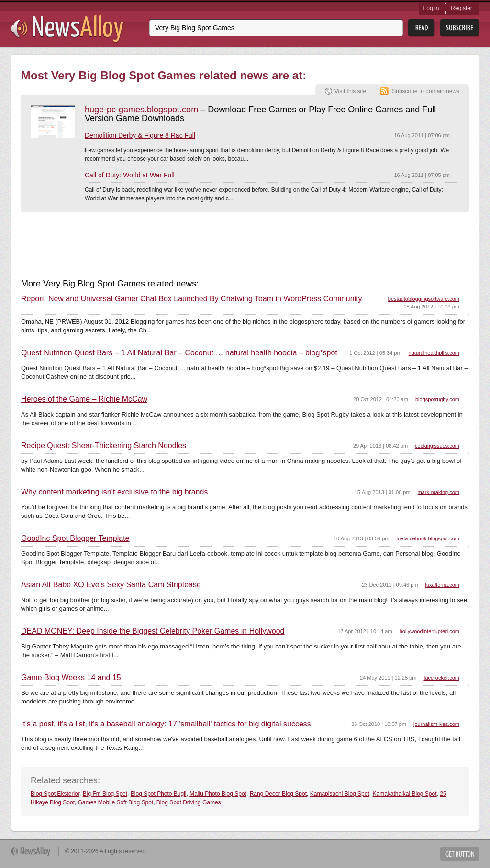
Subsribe (460, 28)
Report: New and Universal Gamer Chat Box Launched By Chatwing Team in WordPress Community (192, 299)
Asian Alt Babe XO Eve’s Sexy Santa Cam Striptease (111, 585)
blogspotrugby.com (437, 399)
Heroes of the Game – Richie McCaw (84, 399)
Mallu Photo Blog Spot (218, 794)
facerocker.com (441, 678)
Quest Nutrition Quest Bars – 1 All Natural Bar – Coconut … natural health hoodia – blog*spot (179, 353)
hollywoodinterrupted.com (429, 631)
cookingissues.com (437, 446)
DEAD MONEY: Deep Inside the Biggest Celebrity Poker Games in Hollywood (153, 631)
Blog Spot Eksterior (55, 794)
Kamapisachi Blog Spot (340, 794)
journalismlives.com (436, 724)
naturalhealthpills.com (434, 353)
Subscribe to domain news (426, 91)
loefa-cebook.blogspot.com (428, 538)
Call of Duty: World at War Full (130, 175)
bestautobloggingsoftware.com (424, 299)
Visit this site (350, 91)
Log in (431, 8)
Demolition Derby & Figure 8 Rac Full (140, 135)
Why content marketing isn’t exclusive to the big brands (114, 492)
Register (462, 8)
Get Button (460, 854)
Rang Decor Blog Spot (278, 794)
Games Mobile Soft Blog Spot (116, 802)
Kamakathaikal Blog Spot (404, 794)
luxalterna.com (442, 585)
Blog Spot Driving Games (189, 802)
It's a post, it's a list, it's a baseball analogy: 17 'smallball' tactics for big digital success (166, 724)
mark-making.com (439, 492)
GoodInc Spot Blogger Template (75, 538)
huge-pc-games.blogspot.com (141, 110)
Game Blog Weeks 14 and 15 (71, 678)
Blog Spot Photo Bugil (159, 794)
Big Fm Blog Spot (105, 794)
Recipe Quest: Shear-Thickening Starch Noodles (104, 446)
